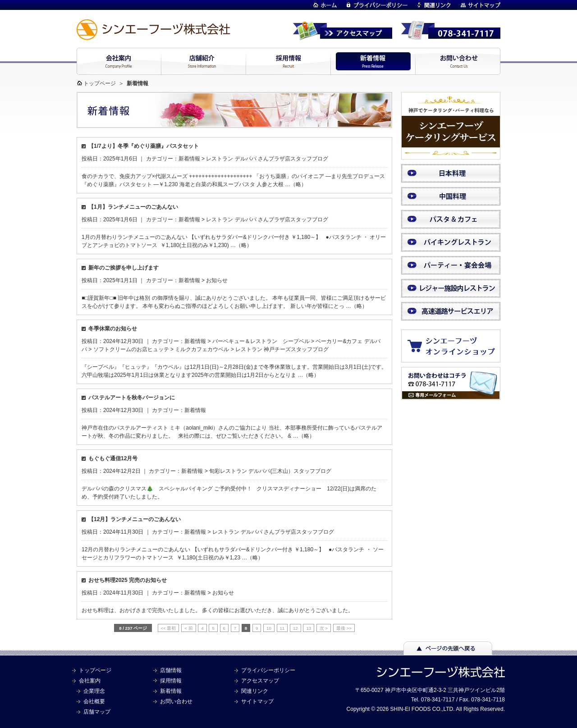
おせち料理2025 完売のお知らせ (128, 580)
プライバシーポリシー (268, 670)
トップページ (100, 83)
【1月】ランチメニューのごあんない (133, 207)
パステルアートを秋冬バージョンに (132, 398)
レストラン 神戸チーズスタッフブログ (282, 349)
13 (309, 628)
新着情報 (189, 159)
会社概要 (94, 701)
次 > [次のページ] (324, 628)
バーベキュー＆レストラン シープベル (261, 341)
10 (269, 628)
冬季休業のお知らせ (113, 329)
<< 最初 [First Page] (169, 628)
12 (295, 628)
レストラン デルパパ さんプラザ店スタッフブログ (267, 159)
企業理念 (94, 691)
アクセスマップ (260, 681)
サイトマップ (257, 701)
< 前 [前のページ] (188, 628)
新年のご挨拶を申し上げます (124, 268)
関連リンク (255, 691)
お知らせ (217, 280)
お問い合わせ (176, 701)
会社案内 (90, 681)
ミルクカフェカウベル (202, 349)
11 (282, 628)
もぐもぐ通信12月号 (116, 458)
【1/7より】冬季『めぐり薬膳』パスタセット (144, 146)
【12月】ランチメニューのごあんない (135, 519)
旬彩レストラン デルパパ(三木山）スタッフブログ (270, 471)
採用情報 (171, 681)
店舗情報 (171, 670)
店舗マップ (97, 712)
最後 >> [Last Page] (344, 628)
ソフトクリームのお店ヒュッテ (131, 349)
